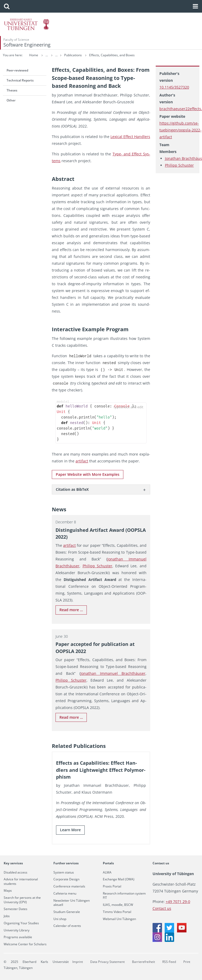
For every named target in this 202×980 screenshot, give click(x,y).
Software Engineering (27, 45)
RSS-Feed (169, 962)
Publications (93, 55)
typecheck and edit (128, 407)
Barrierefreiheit (143, 962)
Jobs (7, 916)
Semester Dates (16, 909)
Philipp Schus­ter (97, 566)
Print (187, 962)
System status (64, 872)
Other (11, 100)
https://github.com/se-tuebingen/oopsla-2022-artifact (180, 130)
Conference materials (69, 886)
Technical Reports (20, 80)
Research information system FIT (124, 896)
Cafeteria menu (65, 894)
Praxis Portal (112, 886)
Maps (8, 891)
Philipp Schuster (179, 165)
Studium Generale (67, 912)
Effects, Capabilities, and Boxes (132, 55)
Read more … (71, 610)
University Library (17, 930)
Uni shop (60, 919)
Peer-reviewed (17, 70)
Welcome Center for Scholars (25, 944)
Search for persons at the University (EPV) (22, 900)
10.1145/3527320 (174, 87)
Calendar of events (67, 926)
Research (70, 55)
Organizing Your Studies (21, 923)
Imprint (78, 962)
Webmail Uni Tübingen (119, 919)
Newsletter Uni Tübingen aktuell (72, 903)
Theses (12, 90)
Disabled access (16, 872)
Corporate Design (66, 879)
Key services (13, 863)
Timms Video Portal (117, 912)
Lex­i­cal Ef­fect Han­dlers (130, 137)
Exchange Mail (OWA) (119, 879)
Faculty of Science (16, 40)
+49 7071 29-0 (178, 902)
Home (34, 55)
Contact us (161, 863)
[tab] (101, 489)
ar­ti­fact (82, 461)
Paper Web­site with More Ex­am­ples (88, 474)
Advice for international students (21, 881)
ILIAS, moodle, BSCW (118, 905)
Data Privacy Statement (107, 962)
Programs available (18, 937)
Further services (66, 863)
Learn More (70, 830)
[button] (7, 6)
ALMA (107, 872)
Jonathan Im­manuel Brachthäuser (113, 673)
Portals (108, 863)
